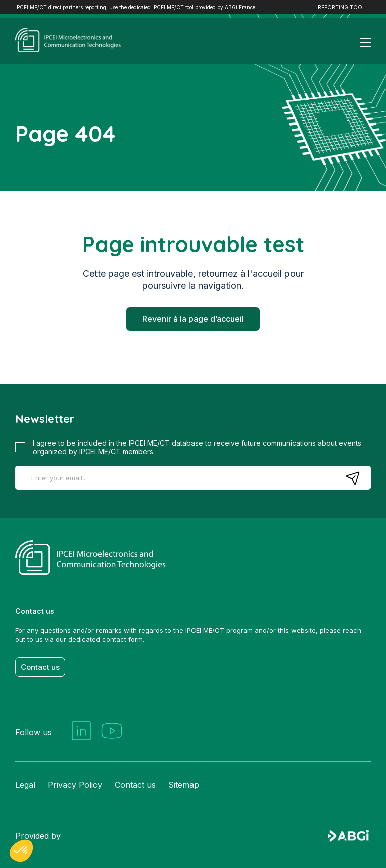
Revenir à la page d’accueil (193, 319)
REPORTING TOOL (342, 7)
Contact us (40, 667)
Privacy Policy (75, 785)
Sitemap (184, 785)
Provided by (193, 836)
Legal (25, 785)
